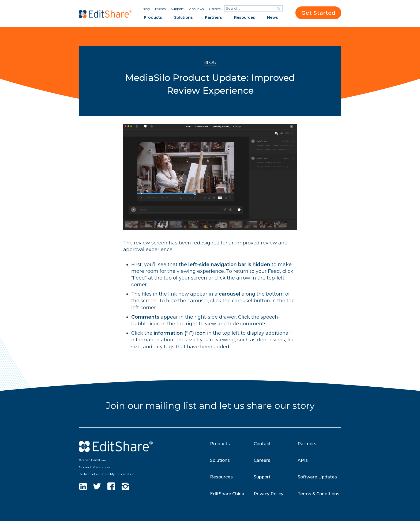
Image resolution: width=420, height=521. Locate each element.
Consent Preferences (94, 467)
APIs (303, 460)
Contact (262, 444)
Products (153, 17)
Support (177, 9)
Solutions (183, 17)
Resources (245, 17)
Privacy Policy (269, 494)
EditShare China (227, 494)
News (273, 17)
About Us (196, 9)
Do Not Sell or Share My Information (107, 474)
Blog (146, 9)
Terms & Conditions (319, 494)
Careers (215, 9)
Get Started (318, 13)
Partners (213, 17)
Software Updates (318, 477)
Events (160, 9)
